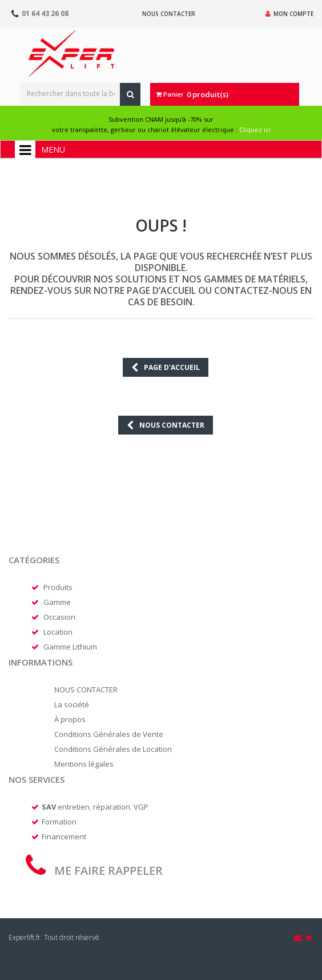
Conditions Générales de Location (113, 749)
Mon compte (289, 14)
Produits (58, 587)
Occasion (59, 617)
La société (72, 704)
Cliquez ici (255, 130)
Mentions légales (84, 764)
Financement (64, 836)
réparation (112, 807)
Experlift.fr (25, 937)
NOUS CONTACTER (86, 690)
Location (58, 632)
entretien (74, 807)
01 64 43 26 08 (45, 13)
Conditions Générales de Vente (109, 734)
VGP (141, 807)
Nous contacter (169, 14)
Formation (59, 822)
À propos (70, 719)
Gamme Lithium (70, 647)
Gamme (57, 602)
